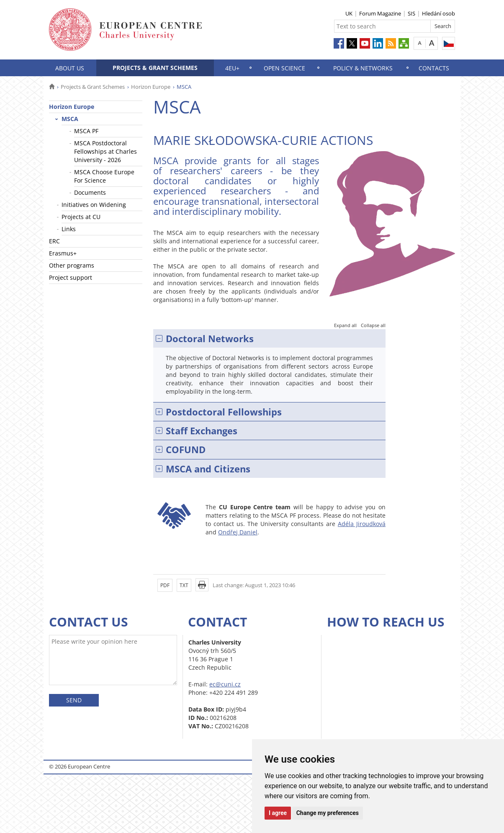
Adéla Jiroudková (362, 524)
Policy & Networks (363, 68)
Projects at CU (81, 217)
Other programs (72, 265)
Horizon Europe (151, 87)
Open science (284, 68)
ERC (54, 241)
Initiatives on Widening (94, 205)
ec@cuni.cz (225, 684)
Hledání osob (438, 13)
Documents (90, 192)
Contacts (434, 68)
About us (70, 68)
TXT (184, 585)
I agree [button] (278, 813)
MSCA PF (86, 131)
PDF (165, 585)
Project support (71, 277)
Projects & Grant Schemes (155, 68)
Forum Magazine (380, 13)
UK (349, 13)
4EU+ (232, 68)
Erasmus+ (63, 253)
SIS (411, 13)
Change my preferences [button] (328, 813)
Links (69, 229)
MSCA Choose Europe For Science (104, 176)
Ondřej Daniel (238, 532)
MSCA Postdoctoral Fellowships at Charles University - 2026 (105, 151)
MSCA (70, 119)
